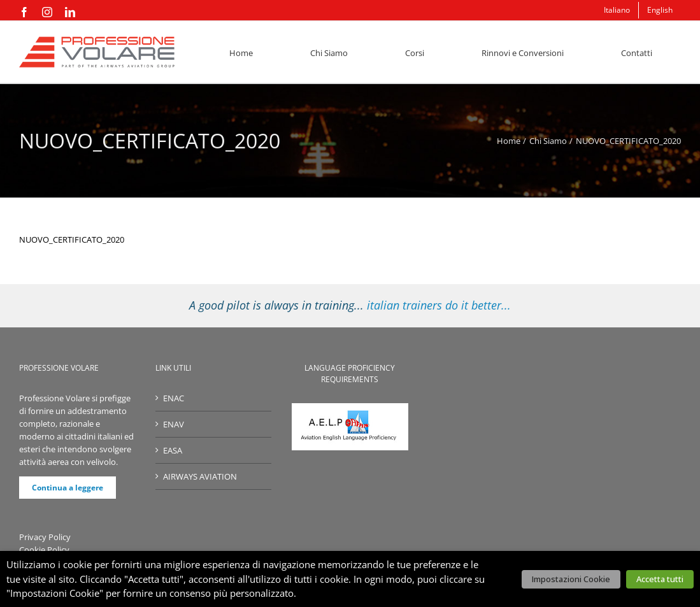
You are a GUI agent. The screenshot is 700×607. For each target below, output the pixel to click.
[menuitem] (617, 10)
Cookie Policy (44, 550)
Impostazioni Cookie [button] (571, 579)
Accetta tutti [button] (660, 579)
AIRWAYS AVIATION (200, 476)
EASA (173, 450)
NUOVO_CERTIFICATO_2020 (72, 239)
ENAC (174, 398)
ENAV (174, 424)
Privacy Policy (45, 537)
